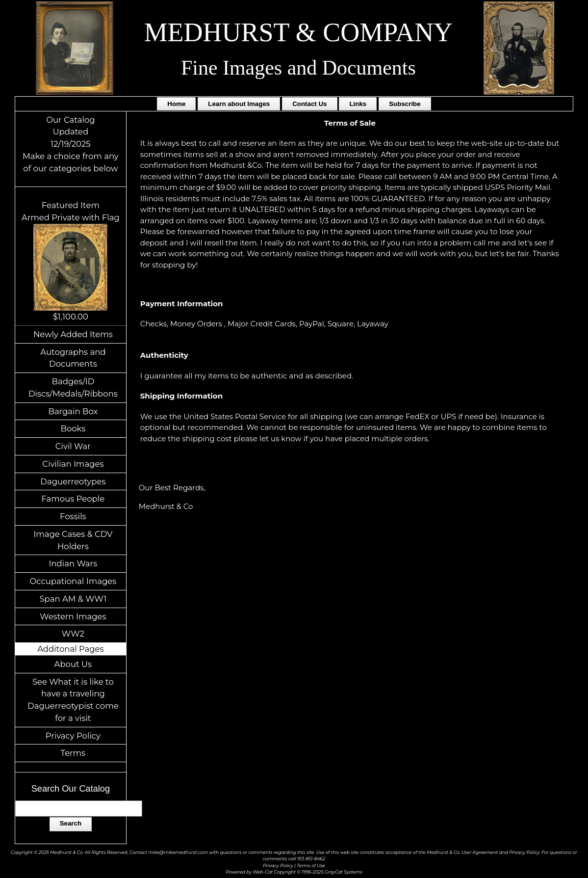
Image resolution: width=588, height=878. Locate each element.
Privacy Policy (73, 736)
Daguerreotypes (73, 481)
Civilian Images (73, 464)
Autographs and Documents (73, 358)
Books (73, 428)
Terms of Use (311, 865)
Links (358, 104)
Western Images (73, 616)
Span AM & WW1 (73, 599)
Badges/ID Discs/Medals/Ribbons (73, 387)
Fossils (73, 516)
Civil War (73, 446)
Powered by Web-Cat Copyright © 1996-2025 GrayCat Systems (294, 872)
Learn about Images (239, 104)
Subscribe (405, 104)
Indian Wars (73, 563)
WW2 (73, 634)
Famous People (73, 499)
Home (176, 104)
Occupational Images (73, 581)
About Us (73, 664)
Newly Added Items (73, 334)
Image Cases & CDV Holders (73, 540)
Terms (73, 753)
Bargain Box (73, 411)
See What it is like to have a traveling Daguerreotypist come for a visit (73, 700)
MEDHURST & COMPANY (298, 32)
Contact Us (309, 104)
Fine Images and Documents (298, 68)
